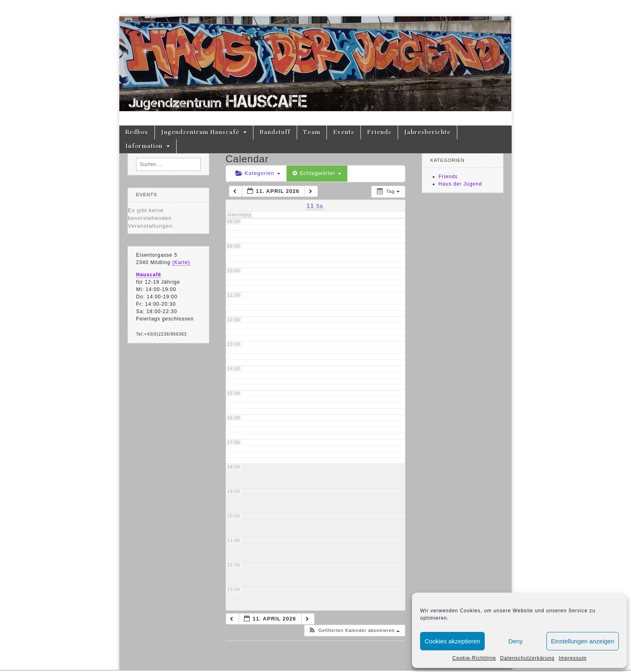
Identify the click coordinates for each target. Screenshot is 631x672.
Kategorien (258, 173)
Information (144, 146)
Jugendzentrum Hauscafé (200, 132)
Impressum (573, 658)
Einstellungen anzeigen (583, 641)
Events (344, 132)
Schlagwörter (317, 173)
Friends (379, 132)
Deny (516, 641)
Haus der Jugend (460, 184)
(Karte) (181, 262)
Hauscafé (149, 275)
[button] (354, 631)
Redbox (137, 132)
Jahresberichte (427, 132)
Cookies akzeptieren (452, 641)
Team (312, 132)
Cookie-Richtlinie (474, 658)
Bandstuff (275, 132)
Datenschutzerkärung (527, 658)
